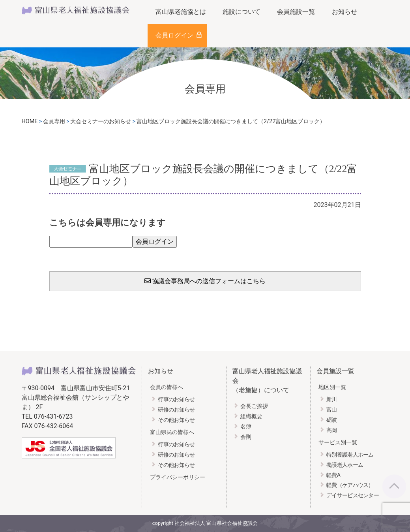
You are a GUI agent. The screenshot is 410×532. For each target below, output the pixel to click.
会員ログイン (174, 35)
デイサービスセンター (353, 495)
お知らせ (344, 12)
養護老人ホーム (345, 465)
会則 (246, 437)
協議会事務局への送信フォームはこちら (205, 281)
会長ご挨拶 (254, 406)
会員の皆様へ (167, 387)
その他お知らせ (176, 420)
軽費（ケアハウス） (350, 485)
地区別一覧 (332, 387)
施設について (242, 12)
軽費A (333, 475)
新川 (332, 399)
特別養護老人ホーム (350, 455)
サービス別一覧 (338, 443)
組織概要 (251, 416)
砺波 (332, 420)
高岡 (332, 430)
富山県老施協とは (181, 12)
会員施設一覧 (296, 12)
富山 (332, 410)
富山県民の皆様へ (172, 432)
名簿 (246, 427)
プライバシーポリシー (178, 477)
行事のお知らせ (176, 399)
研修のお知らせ (176, 410)
